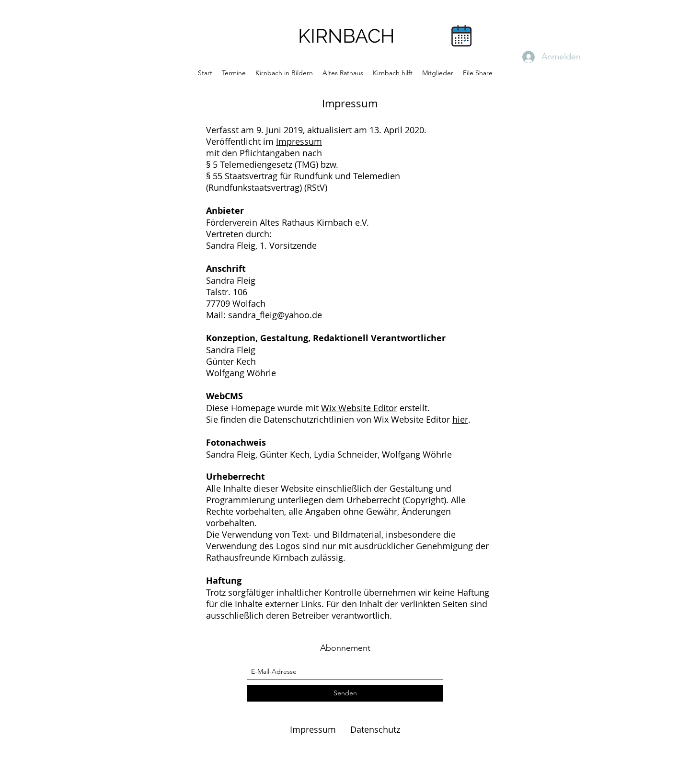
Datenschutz (375, 729)
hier (460, 419)
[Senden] (345, 693)
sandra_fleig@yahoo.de (275, 315)
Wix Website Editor (359, 408)
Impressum (299, 141)
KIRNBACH (346, 36)
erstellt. (414, 408)
